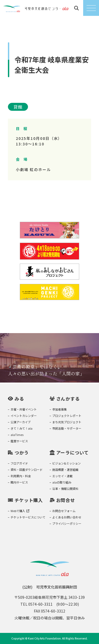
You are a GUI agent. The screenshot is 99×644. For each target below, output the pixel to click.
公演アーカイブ (21, 422)
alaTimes (17, 435)
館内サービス (19, 482)
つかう (22, 452)
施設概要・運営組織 (65, 470)
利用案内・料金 (21, 476)
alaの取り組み (62, 482)
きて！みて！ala (22, 428)
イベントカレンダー (24, 416)
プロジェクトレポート (67, 416)
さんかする (68, 399)
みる (19, 399)
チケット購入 (29, 500)
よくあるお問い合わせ (67, 517)
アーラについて (72, 452)
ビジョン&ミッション (67, 463)
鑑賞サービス (19, 441)
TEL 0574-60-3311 (36, 604)
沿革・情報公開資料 (65, 489)
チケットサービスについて (28, 517)
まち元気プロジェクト (67, 422)
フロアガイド (19, 463)
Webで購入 (20, 511)
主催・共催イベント (24, 409)
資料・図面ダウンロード (27, 470)
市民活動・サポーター (67, 428)
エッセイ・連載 (62, 476)
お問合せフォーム (64, 511)
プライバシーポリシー (67, 523)
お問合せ (66, 500)
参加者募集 (60, 409)
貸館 (18, 107)
